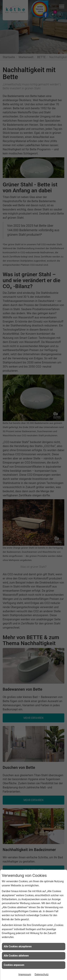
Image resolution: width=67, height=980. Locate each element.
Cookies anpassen (14, 965)
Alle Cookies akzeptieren (18, 946)
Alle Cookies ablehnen (16, 956)
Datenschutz (42, 974)
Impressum (25, 974)
